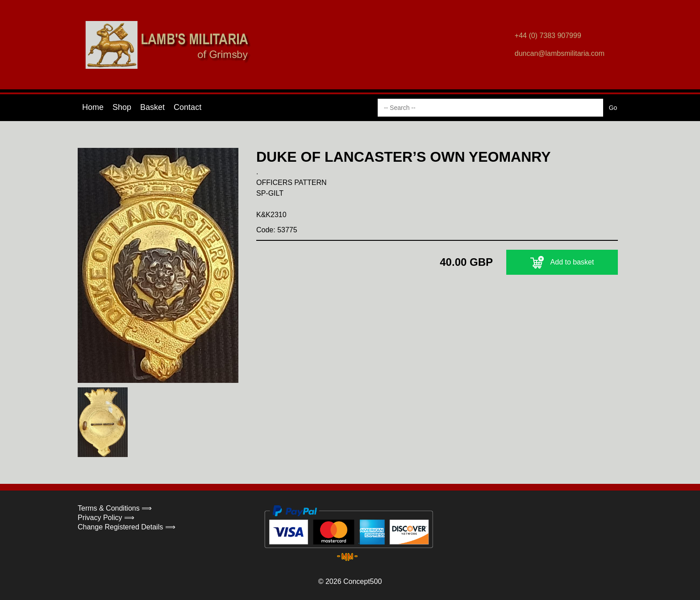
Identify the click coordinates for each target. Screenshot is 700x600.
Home (93, 107)
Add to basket (562, 262)
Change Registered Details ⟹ (127, 527)
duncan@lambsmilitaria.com (560, 53)
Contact (187, 107)
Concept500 (362, 581)
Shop (122, 107)
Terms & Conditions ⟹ (115, 508)
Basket (152, 107)
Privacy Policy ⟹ (106, 518)
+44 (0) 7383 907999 (548, 36)
